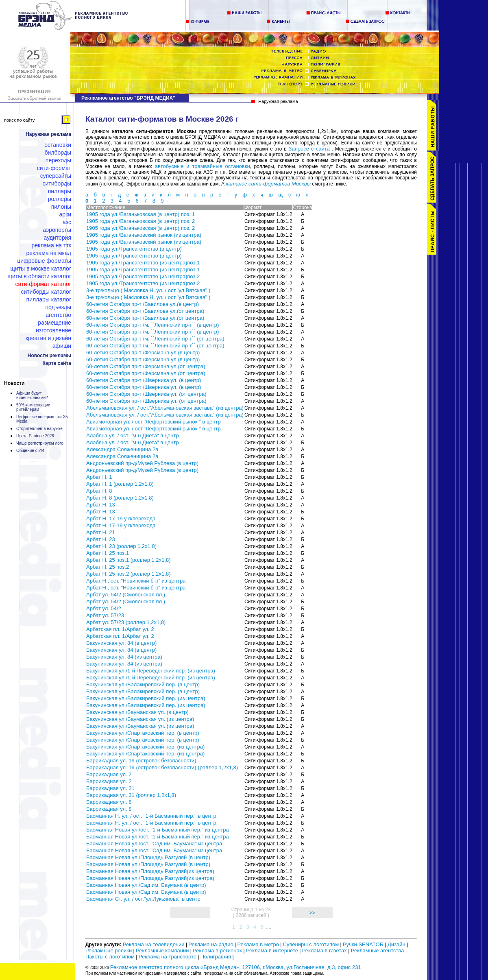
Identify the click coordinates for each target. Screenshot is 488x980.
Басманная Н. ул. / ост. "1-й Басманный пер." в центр (151, 816)
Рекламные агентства (378, 951)
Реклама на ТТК (51, 245)
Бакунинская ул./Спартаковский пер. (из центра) (145, 747)
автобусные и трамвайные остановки (203, 166)
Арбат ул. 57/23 (105, 615)
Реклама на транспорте (168, 957)
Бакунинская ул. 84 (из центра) (124, 657)
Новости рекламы (49, 356)
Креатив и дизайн (48, 338)
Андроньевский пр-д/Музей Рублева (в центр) (142, 463)
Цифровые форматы (44, 261)
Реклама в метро (258, 944)
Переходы (58, 160)
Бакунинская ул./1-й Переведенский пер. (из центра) (151, 671)
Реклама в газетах (325, 951)
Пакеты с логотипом (110, 957)
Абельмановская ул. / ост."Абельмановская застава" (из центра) (165, 408)
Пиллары (60, 191)
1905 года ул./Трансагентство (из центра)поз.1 (143, 263)
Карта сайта (57, 363)
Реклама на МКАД (49, 253)
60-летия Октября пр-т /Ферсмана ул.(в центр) (143, 352)
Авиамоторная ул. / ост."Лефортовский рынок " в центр (154, 422)
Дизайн (396, 944)
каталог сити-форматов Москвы (268, 184)
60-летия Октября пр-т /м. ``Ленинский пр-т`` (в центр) (152, 325)
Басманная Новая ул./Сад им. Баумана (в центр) (146, 885)
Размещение (54, 323)
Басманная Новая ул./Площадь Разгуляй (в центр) (148, 857)
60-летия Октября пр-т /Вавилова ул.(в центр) (143, 304)
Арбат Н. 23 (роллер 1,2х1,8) (121, 546)
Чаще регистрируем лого (40, 443)
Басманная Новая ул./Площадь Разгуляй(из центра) (150, 871)
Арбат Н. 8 (99, 491)
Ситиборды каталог (46, 292)
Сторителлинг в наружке (39, 429)
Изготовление (53, 330)
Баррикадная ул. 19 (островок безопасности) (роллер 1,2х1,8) (162, 767)
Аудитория (58, 238)
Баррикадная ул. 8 (109, 802)
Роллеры (60, 199)
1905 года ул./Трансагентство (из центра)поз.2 (143, 276)
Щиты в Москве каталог (41, 268)
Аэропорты (57, 230)
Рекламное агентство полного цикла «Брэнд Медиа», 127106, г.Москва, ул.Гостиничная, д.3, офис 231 (236, 967)
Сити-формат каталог (43, 284)
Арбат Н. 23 (101, 539)
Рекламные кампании (162, 951)
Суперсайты (56, 176)
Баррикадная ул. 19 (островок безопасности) (141, 761)
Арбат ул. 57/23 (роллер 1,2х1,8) (126, 622)
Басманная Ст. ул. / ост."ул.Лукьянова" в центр (143, 899)
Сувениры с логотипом (311, 944)
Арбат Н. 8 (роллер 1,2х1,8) (120, 498)
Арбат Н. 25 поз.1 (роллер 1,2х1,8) (129, 560)
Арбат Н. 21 (101, 532)
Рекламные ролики (109, 951)
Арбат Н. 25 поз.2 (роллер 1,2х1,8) (129, 574)
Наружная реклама (48, 134)
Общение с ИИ (30, 451)
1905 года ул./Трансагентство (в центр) (134, 249)
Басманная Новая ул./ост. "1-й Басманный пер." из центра (158, 830)
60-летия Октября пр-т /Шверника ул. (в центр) (144, 380)
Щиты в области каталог (39, 276)
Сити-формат (54, 168)
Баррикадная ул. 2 (109, 774)
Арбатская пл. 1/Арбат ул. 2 (120, 629)
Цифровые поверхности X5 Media (42, 419)
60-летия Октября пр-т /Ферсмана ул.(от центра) (146, 366)
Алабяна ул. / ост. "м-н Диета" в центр (133, 435)
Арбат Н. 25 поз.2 (108, 567)
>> (312, 913)
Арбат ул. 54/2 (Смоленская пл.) (126, 595)
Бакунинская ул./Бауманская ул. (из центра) (140, 719)
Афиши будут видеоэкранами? (32, 395)
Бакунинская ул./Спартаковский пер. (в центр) (143, 733)
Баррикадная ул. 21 (110, 788)
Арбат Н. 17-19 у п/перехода (121, 518)
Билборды (58, 153)
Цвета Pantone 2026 (35, 436)
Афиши (62, 346)
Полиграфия (216, 957)
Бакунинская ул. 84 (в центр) (121, 643)
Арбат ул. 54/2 (104, 608)
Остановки (58, 145)
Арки (65, 214)
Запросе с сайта (309, 149)
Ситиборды (57, 183)
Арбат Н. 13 (101, 505)
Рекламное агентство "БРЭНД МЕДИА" (128, 98)
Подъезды (59, 307)
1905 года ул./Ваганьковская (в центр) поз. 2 (141, 221)
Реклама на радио (211, 944)
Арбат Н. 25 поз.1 (108, 553)
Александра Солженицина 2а (122, 449)
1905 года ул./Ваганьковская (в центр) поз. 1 (141, 214)
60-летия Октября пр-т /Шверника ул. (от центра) (146, 394)
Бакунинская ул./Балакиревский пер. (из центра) (146, 698)
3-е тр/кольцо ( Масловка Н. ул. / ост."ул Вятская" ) (148, 290)
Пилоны (61, 207)
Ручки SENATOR (363, 944)
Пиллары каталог (49, 299)
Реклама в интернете (272, 951)
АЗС (67, 222)
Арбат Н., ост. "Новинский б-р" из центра (136, 581)
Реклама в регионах (217, 951)
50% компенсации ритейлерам (33, 407)
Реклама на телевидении (154, 944)
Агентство (58, 315)
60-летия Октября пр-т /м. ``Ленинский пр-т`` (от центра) (155, 339)
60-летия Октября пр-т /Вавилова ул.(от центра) (145, 311)
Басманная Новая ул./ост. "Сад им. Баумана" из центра (154, 844)
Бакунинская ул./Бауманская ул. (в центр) (137, 712)
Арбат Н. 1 (99, 477)
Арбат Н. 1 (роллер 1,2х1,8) (120, 484)
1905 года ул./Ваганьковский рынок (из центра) (144, 235)
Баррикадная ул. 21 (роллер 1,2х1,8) (131, 795)
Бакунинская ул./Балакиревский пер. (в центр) (143, 684)
